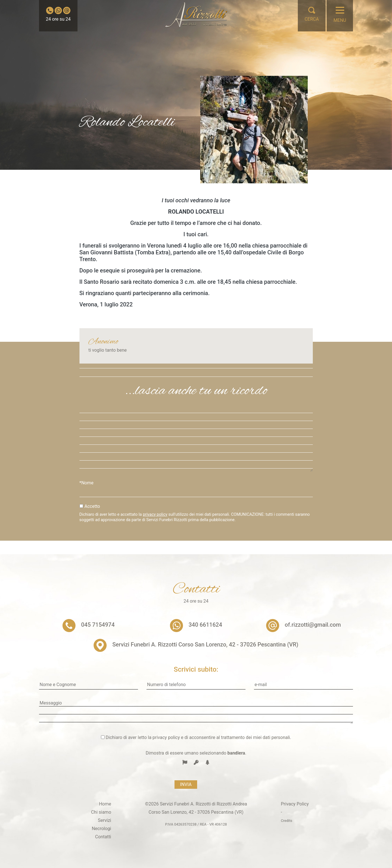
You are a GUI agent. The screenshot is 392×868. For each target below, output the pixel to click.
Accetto (92, 506)
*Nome (87, 483)
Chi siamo (101, 812)
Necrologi (101, 829)
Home (105, 804)
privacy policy (155, 514)
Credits (287, 821)
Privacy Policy (295, 804)
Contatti (103, 837)
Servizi (105, 820)
